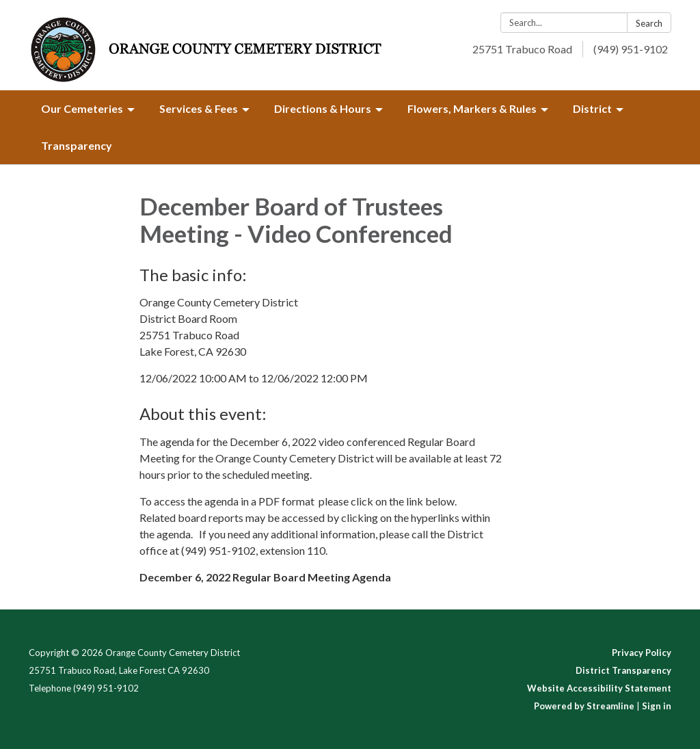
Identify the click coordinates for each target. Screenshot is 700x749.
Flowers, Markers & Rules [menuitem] (472, 108)
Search (649, 23)
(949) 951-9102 (631, 49)
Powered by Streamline (584, 706)
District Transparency (623, 670)
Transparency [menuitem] (77, 145)
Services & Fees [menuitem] (199, 108)
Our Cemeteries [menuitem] (82, 108)
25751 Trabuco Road (522, 49)
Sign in (657, 706)
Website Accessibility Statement (599, 688)
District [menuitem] (592, 108)
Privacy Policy (642, 653)
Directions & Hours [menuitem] (323, 108)
